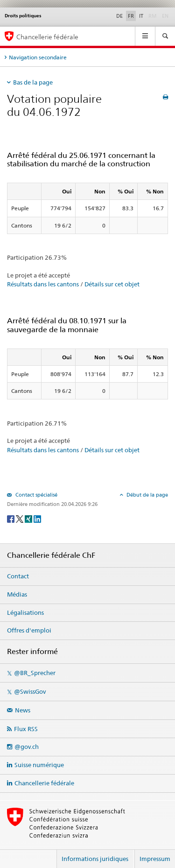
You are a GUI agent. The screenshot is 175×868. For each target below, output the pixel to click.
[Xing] (29, 518)
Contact (18, 576)
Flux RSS (26, 729)
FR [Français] (131, 16)
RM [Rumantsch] (153, 16)
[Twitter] (20, 518)
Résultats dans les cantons (43, 284)
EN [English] (165, 16)
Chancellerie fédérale (44, 783)
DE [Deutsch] (119, 16)
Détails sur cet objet (112, 284)
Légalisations (25, 612)
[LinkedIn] (37, 518)
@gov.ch (27, 747)
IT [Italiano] (141, 16)
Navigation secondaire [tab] (38, 57)
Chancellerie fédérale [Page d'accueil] (47, 37)
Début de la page (147, 495)
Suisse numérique (39, 765)
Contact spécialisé (36, 495)
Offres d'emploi (29, 630)
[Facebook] (11, 518)
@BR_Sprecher (35, 673)
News (23, 710)
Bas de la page (33, 82)
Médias (17, 594)
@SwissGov (30, 691)
